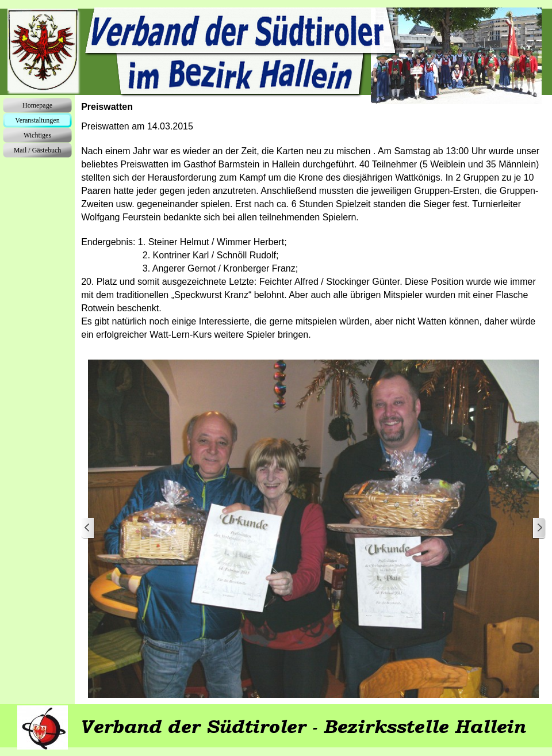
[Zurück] (88, 528)
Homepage (37, 105)
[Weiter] (539, 528)
